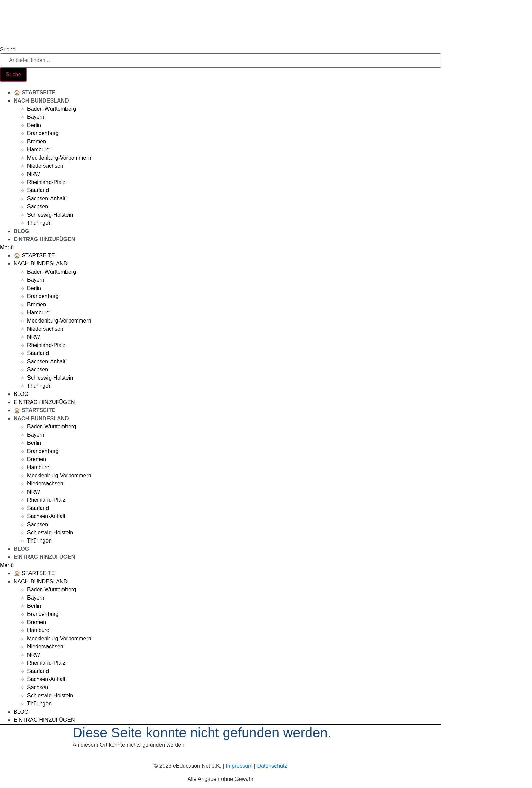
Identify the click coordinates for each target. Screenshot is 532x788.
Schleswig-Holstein (50, 215)
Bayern (36, 117)
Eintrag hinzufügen (44, 239)
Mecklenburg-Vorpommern (59, 158)
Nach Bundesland (41, 101)
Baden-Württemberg (52, 109)
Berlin (34, 125)
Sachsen (38, 207)
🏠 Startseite (34, 93)
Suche (8, 50)
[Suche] (13, 75)
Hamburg (38, 150)
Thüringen (39, 223)
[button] (221, 248)
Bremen (37, 141)
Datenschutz (272, 766)
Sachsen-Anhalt (46, 198)
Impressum (239, 766)
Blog (21, 231)
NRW (34, 174)
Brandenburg (43, 133)
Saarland (38, 190)
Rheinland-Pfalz (46, 182)
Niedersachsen (45, 166)
